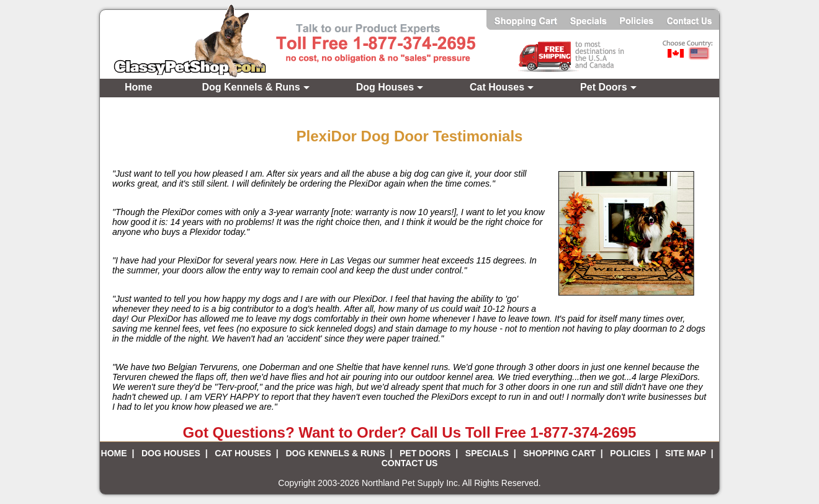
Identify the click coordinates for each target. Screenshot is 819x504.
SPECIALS (487, 453)
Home (138, 87)
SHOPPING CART (559, 453)
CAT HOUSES (243, 453)
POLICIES (630, 453)
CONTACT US (410, 463)
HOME (114, 453)
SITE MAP (686, 453)
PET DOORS (425, 453)
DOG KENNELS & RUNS (335, 453)
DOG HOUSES (171, 453)
